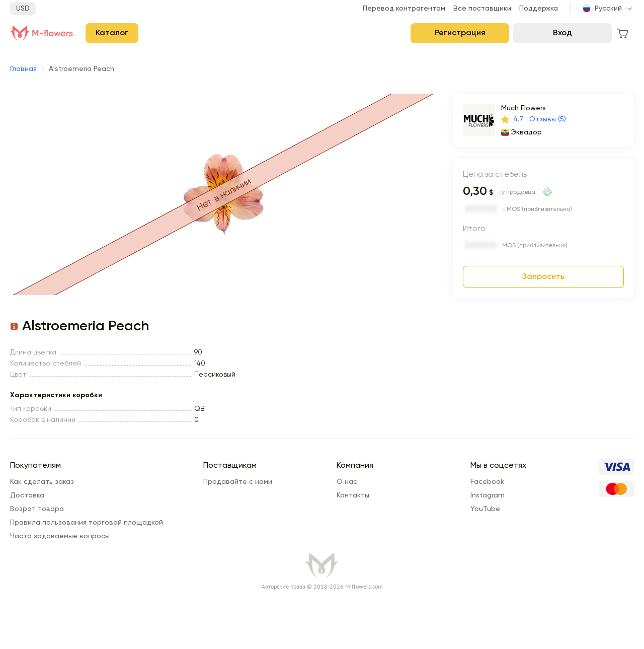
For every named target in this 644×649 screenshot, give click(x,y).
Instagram (488, 495)
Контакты (353, 495)
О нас (347, 482)
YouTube (485, 509)
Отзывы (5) (548, 119)
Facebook (487, 482)
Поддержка (539, 9)
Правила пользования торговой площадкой (87, 523)
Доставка (27, 495)
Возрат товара (37, 509)
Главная (23, 69)
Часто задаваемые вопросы (60, 536)
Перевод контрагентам (404, 9)
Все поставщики (482, 9)
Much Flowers (524, 108)
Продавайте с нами (238, 482)
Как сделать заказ (42, 482)
